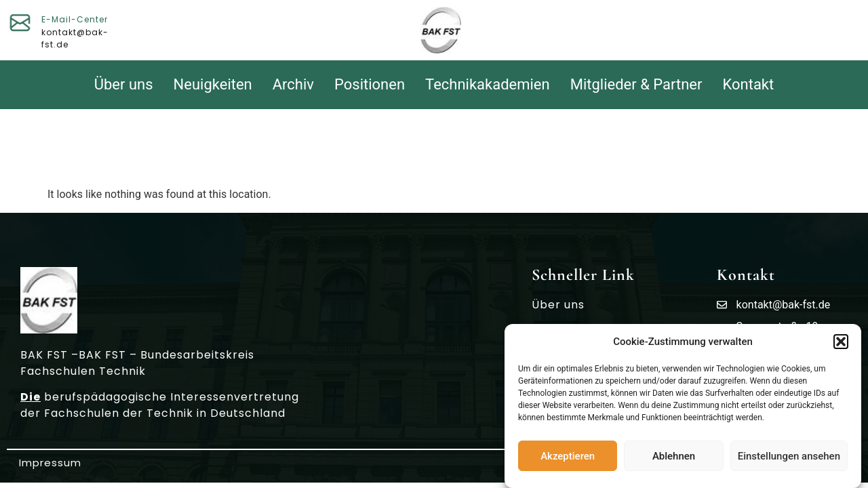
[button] (841, 342)
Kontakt (749, 84)
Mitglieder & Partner (636, 84)
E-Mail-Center (75, 19)
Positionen (370, 84)
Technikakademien (488, 84)
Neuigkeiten (213, 84)
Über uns (124, 84)
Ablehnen (674, 457)
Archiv (293, 84)
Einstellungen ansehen (789, 457)
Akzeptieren (568, 457)
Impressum (50, 463)
